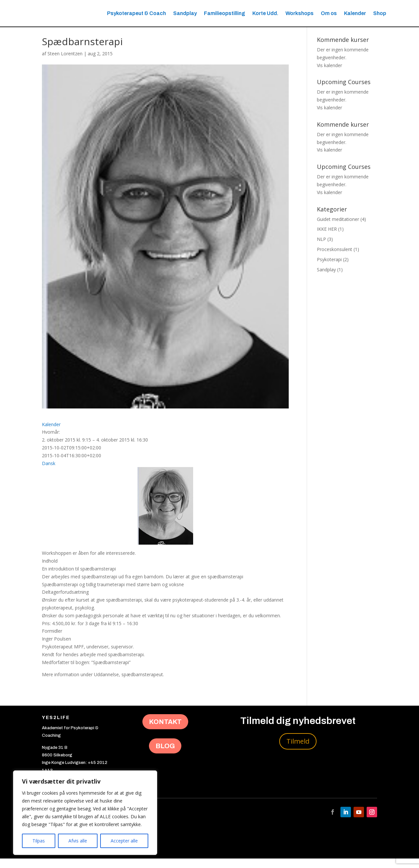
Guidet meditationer (338, 229)
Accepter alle (124, 841)
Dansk (49, 473)
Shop (380, 13)
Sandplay (185, 13)
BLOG (165, 755)
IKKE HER (327, 239)
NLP (321, 249)
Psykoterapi (329, 269)
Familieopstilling (225, 13)
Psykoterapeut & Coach (137, 13)
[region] (85, 813)
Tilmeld (298, 751)
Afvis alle (78, 841)
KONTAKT (165, 731)
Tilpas (39, 841)
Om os (329, 13)
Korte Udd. (265, 13)
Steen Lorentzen (65, 63)
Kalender (355, 13)
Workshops (300, 13)
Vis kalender (329, 75)
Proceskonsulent (335, 259)
